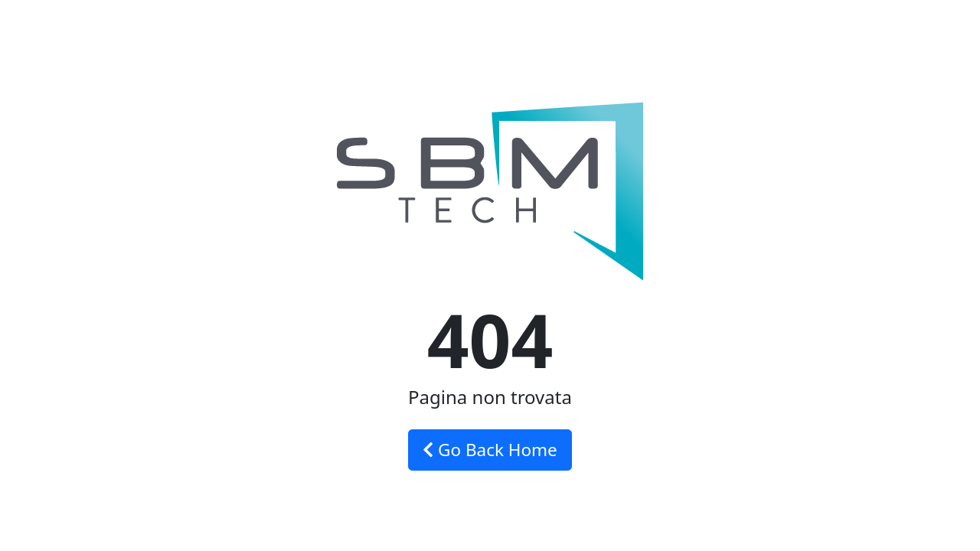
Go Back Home (490, 450)
